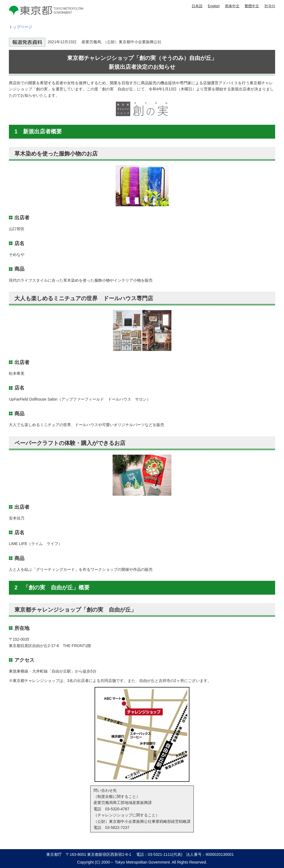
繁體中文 (252, 6)
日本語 (197, 6)
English (214, 6)
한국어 (270, 6)
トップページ (21, 27)
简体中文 (232, 6)
